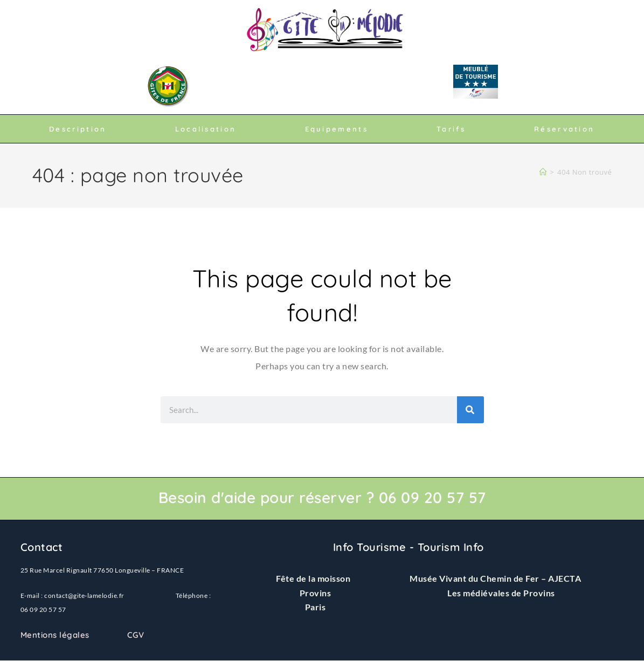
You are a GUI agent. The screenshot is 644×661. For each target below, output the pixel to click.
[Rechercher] (470, 410)
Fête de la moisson (313, 578)
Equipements (337, 129)
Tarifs (451, 129)
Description (78, 129)
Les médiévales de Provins (501, 593)
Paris (316, 607)
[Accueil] (543, 172)
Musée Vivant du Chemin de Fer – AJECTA (495, 578)
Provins (316, 593)
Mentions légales (55, 635)
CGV (136, 635)
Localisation (206, 129)
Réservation (564, 129)
